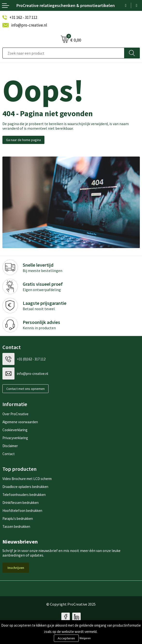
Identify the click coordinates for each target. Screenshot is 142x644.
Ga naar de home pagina (23, 140)
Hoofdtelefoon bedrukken (22, 511)
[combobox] (63, 53)
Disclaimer (10, 446)
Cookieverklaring (15, 430)
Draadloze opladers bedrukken (25, 487)
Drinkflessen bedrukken (21, 503)
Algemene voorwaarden (20, 422)
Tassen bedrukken (16, 526)
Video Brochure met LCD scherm (27, 479)
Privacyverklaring (15, 438)
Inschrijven (16, 568)
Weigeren (85, 638)
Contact (9, 454)
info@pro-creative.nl (29, 25)
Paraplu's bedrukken (18, 519)
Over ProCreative (15, 414)
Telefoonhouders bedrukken (24, 495)
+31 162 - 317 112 (23, 17)
